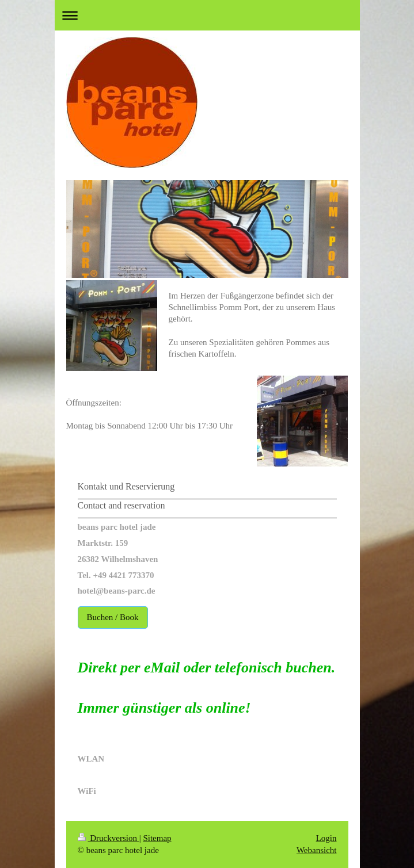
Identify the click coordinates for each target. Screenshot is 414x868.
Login (326, 838)
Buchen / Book (113, 617)
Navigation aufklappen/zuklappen (207, 15)
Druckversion (109, 838)
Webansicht (317, 850)
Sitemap (157, 838)
